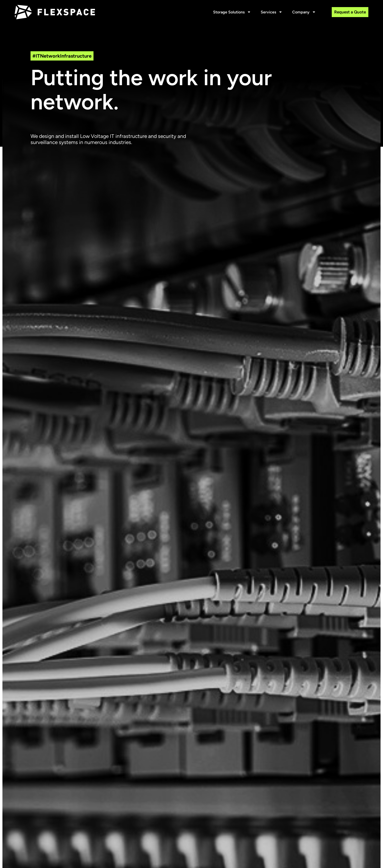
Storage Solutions (232, 12)
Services (272, 12)
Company (304, 12)
